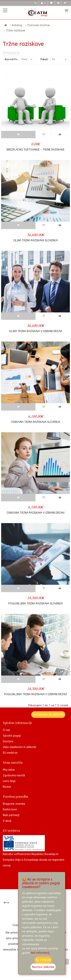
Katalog (17, 25)
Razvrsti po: (11, 59)
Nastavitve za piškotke (48, 714)
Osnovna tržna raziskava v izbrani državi (35, 513)
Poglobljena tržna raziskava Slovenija (35, 604)
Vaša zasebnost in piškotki (20, 747)
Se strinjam (43, 960)
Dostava (8, 741)
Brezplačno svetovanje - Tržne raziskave (36, 150)
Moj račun (9, 770)
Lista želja (9, 781)
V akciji (7, 821)
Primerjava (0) (11, 53)
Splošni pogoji (12, 736)
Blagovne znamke (14, 804)
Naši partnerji (11, 815)
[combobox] (27, 59)
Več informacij (40, 953)
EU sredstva (10, 753)
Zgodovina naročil (14, 775)
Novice (7, 787)
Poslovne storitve (39, 25)
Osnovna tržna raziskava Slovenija (36, 422)
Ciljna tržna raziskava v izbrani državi (35, 331)
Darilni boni (10, 810)
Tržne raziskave (16, 31)
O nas (6, 730)
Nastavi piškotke (43, 967)
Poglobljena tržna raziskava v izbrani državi (35, 694)
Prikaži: (44, 59)
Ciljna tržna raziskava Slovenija (36, 240)
